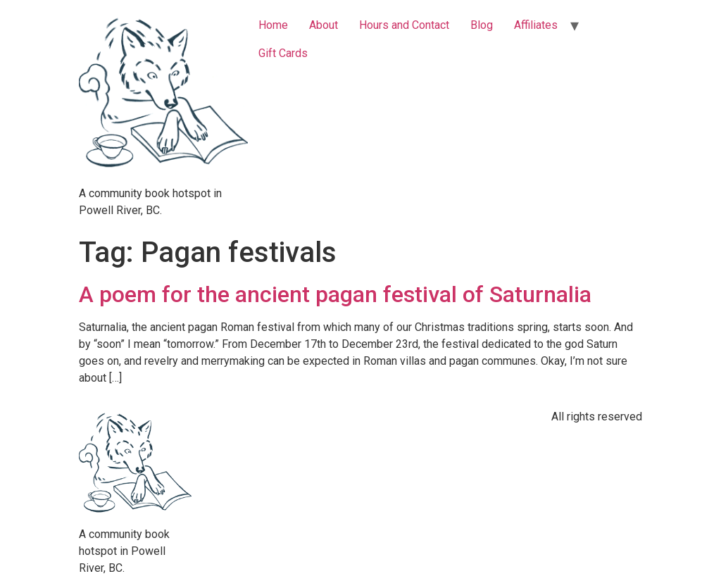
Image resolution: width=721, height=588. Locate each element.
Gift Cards (283, 53)
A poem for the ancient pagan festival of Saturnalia (335, 294)
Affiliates (536, 25)
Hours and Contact (404, 25)
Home (273, 25)
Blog (482, 25)
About (324, 25)
